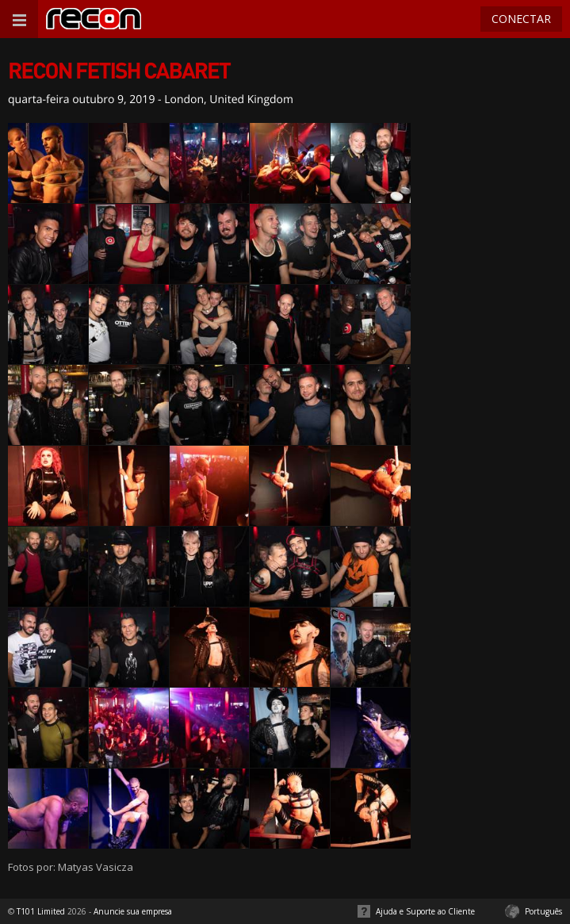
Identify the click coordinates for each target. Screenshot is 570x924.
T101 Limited (41, 911)
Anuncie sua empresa (133, 911)
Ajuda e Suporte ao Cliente (425, 911)
